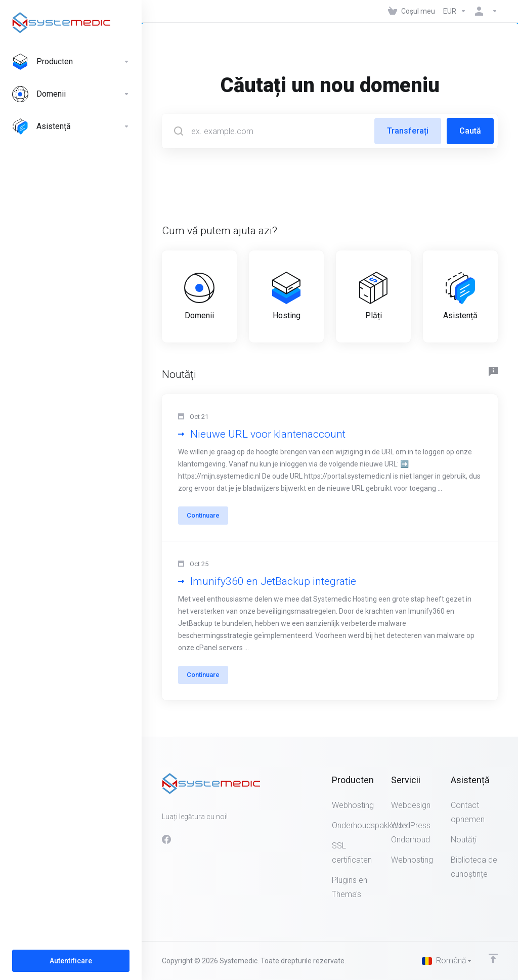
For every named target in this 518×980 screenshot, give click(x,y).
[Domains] (71, 94)
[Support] (71, 126)
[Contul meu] (484, 11)
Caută (470, 131)
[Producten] (71, 62)
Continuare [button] (203, 515)
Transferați (408, 131)
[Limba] (447, 961)
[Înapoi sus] (493, 958)
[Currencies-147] (455, 11)
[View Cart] (412, 11)
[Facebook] (166, 839)
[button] (330, 468)
